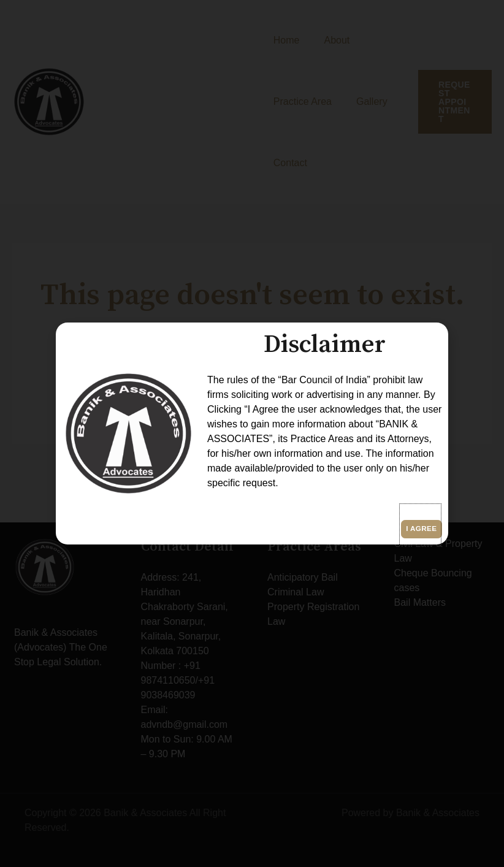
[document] (252, 433)
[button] (420, 525)
